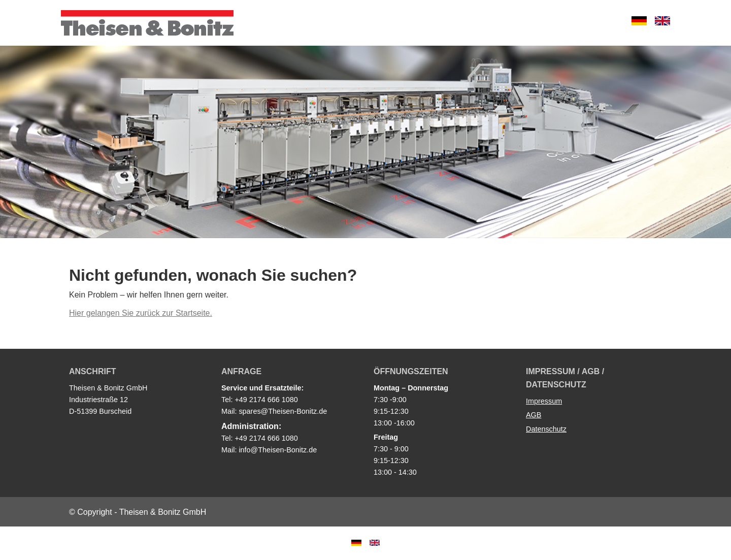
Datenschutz (546, 429)
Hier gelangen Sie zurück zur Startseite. (141, 313)
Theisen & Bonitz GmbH (147, 23)
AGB (534, 415)
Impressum (544, 401)
